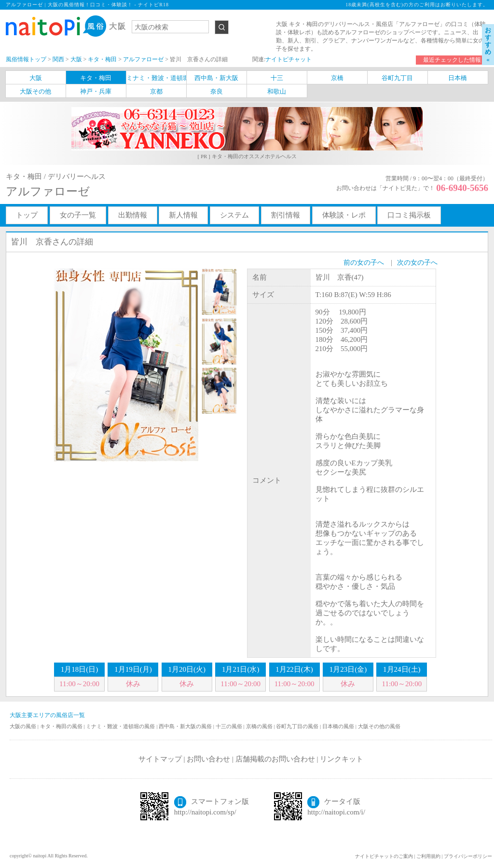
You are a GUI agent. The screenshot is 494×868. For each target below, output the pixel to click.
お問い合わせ (208, 759)
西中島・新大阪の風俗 (186, 726)
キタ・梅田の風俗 (62, 726)
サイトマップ (160, 759)
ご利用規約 (428, 856)
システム (234, 215)
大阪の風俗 (24, 726)
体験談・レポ (344, 215)
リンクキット (342, 759)
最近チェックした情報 (452, 60)
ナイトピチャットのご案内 (384, 856)
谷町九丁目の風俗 (298, 726)
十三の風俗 (230, 726)
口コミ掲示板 (409, 215)
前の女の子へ (364, 263)
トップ (27, 215)
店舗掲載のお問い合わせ (275, 759)
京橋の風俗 (260, 726)
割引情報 (286, 215)
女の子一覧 (78, 215)
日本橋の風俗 (339, 726)
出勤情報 (133, 215)
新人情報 (183, 215)
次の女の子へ (417, 263)
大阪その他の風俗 (379, 726)
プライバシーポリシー (468, 856)
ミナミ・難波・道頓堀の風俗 (121, 726)
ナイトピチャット (288, 59)
